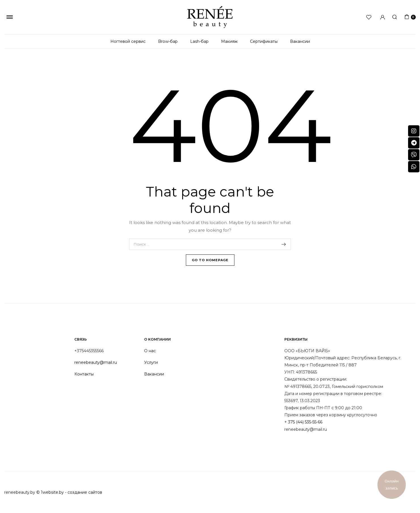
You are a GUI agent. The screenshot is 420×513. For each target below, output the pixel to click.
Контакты (84, 374)
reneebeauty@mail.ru (96, 362)
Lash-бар (199, 41)
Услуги (151, 362)
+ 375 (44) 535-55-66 (303, 422)
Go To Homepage (210, 260)
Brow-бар (168, 41)
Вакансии (300, 41)
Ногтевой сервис (128, 41)
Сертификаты (264, 41)
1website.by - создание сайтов (72, 492)
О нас (150, 351)
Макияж (229, 41)
